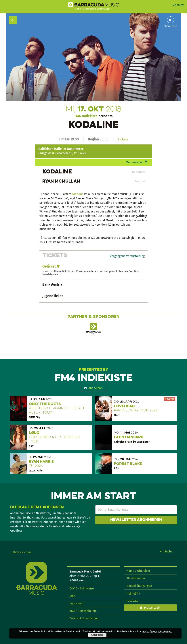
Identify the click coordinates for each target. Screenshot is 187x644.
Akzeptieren (97, 635)
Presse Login (152, 608)
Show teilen (171, 26)
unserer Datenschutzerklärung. (157, 631)
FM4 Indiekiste (86, 116)
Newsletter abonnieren (136, 520)
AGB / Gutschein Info (83, 611)
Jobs (72, 596)
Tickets (123, 139)
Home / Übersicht (138, 571)
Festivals (132, 601)
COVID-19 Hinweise (82, 588)
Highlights (133, 593)
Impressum (77, 603)
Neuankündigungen (139, 586)
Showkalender (136, 578)
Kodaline (78, 194)
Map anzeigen (135, 162)
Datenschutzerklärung (84, 618)
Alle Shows (95, 388)
